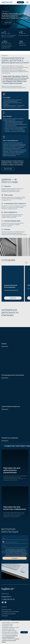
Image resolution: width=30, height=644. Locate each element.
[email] (15, 546)
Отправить (15, 558)
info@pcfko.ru (6, 597)
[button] (20, 2)
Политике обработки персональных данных (16, 554)
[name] (15, 538)
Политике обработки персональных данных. (11, 640)
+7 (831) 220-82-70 (8, 599)
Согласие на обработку (16, 551)
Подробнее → (5, 346)
